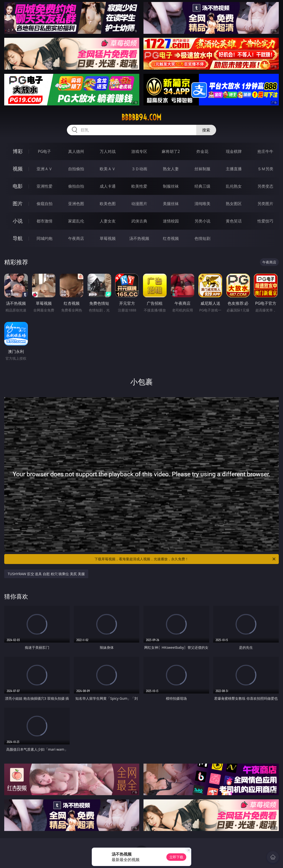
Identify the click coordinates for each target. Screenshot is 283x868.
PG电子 (44, 151)
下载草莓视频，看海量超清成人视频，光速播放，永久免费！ (185, 559)
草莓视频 (108, 238)
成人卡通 (108, 186)
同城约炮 (45, 238)
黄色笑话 (234, 221)
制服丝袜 (171, 186)
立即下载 (176, 857)
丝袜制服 (202, 169)
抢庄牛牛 (265, 151)
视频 (18, 169)
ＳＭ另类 (265, 169)
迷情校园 (171, 221)
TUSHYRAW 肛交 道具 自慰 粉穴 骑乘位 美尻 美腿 (46, 574)
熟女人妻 (171, 169)
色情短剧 (202, 238)
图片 (18, 203)
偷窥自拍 (45, 204)
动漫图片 (139, 204)
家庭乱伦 (76, 221)
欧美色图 (108, 204)
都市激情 (45, 221)
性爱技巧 (265, 221)
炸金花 (202, 151)
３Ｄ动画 (139, 169)
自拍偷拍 (76, 169)
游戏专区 (139, 151)
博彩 (18, 151)
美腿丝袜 (171, 204)
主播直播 (234, 169)
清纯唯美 (202, 204)
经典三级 (202, 186)
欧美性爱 (139, 186)
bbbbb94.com (141, 117)
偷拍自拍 (76, 186)
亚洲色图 (76, 204)
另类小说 (202, 221)
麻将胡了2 (171, 151)
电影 (18, 186)
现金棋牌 (234, 151)
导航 (18, 238)
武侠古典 (139, 221)
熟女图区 (234, 204)
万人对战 (108, 151)
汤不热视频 (139, 238)
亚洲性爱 (45, 186)
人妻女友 (108, 221)
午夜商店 (76, 238)
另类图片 (265, 204)
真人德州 (76, 151)
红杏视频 (171, 238)
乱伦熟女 (234, 186)
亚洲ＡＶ (45, 169)
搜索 (206, 130)
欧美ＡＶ (108, 169)
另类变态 (265, 186)
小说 (18, 221)
